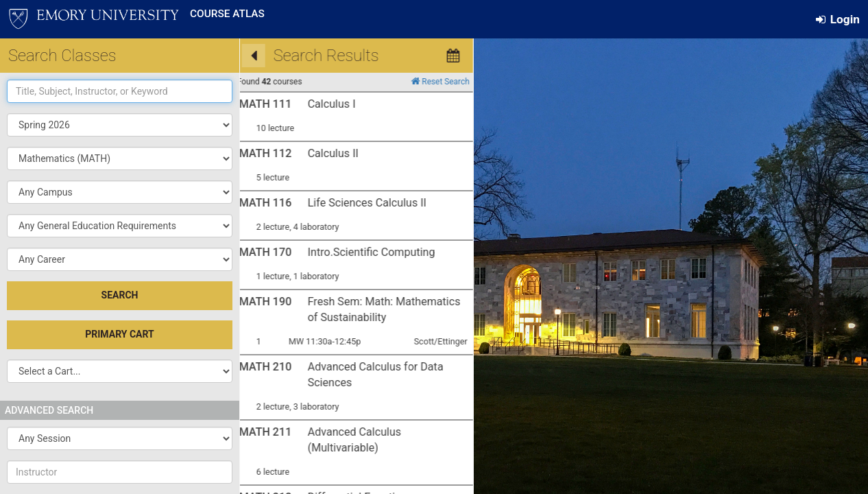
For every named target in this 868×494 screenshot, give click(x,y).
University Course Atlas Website (403, 338)
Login (838, 19)
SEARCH (120, 295)
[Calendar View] (339, 56)
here (370, 411)
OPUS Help (549, 359)
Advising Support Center (411, 459)
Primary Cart (119, 334)
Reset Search (325, 81)
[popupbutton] (120, 158)
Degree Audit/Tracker (526, 338)
